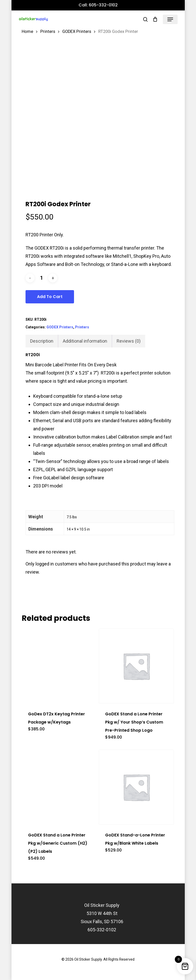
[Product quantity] (41, 278)
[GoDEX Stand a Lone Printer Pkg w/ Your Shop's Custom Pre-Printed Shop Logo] (136, 666)
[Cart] (155, 19)
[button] (170, 19)
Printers (48, 31)
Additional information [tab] (85, 341)
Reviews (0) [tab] (129, 341)
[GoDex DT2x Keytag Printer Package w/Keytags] (59, 666)
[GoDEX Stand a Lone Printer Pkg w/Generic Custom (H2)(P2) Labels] (59, 787)
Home (27, 31)
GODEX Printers (77, 31)
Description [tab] (42, 341)
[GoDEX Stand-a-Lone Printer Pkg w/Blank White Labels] (136, 787)
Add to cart (50, 297)
